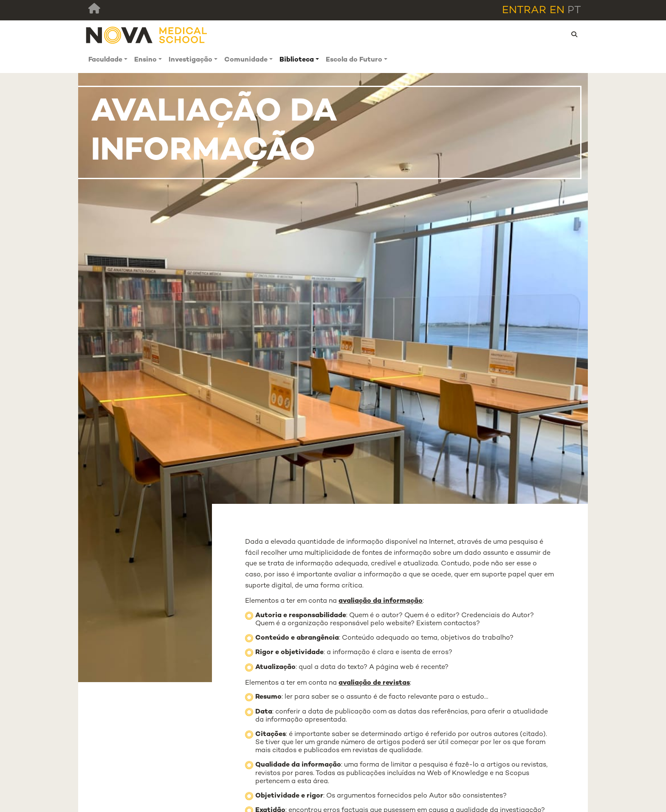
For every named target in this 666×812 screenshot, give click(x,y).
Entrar (524, 11)
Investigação (190, 60)
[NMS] (147, 35)
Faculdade (105, 60)
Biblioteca (297, 60)
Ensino (145, 60)
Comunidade (246, 60)
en (557, 11)
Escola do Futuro (354, 60)
